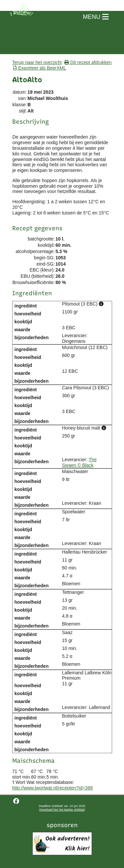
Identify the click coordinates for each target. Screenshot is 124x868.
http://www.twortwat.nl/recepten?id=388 (53, 788)
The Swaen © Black (80, 462)
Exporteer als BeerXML (40, 68)
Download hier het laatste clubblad (62, 810)
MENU (96, 17)
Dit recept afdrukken (88, 62)
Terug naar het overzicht (37, 62)
